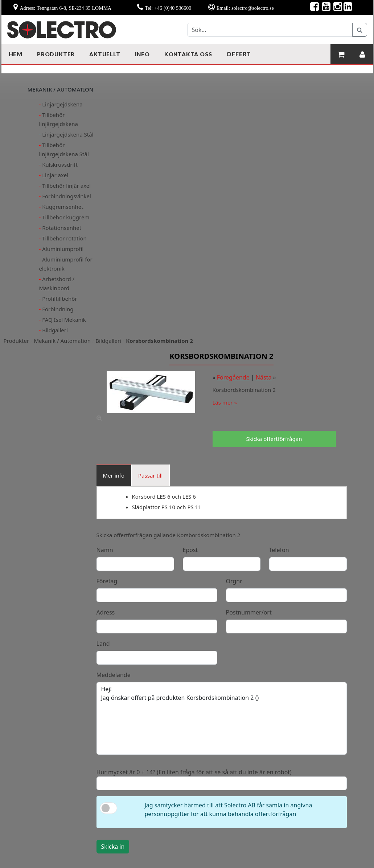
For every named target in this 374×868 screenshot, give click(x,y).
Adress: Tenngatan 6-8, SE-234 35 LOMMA (65, 8)
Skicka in (113, 847)
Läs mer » (225, 402)
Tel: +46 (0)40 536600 (168, 8)
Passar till (150, 475)
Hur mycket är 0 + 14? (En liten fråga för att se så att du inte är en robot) (194, 772)
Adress (106, 612)
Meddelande (114, 675)
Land (103, 644)
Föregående (233, 377)
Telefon (279, 550)
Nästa (264, 377)
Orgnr (234, 581)
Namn (105, 550)
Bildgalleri (108, 341)
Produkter (17, 341)
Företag (107, 581)
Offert (239, 54)
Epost (190, 550)
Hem (16, 54)
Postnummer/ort (249, 612)
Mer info (114, 475)
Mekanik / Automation (62, 341)
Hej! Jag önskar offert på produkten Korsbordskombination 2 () (222, 718)
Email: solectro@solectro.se (245, 8)
